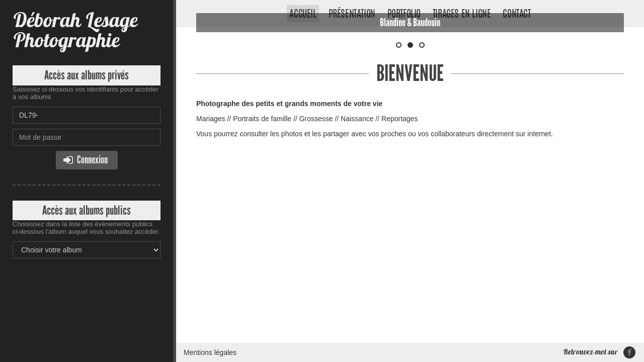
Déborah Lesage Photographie (75, 30)
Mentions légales (210, 184)
